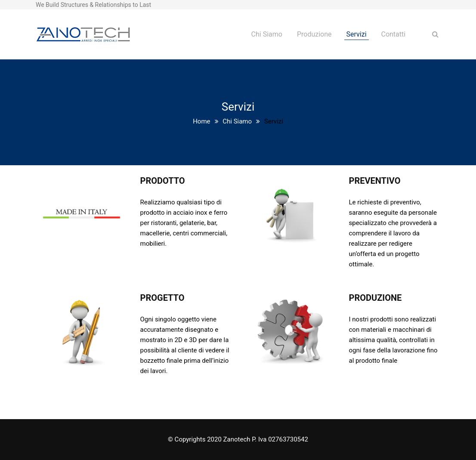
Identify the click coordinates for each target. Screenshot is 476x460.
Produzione (314, 34)
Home (201, 121)
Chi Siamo (267, 34)
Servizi (357, 34)
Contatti (393, 34)
